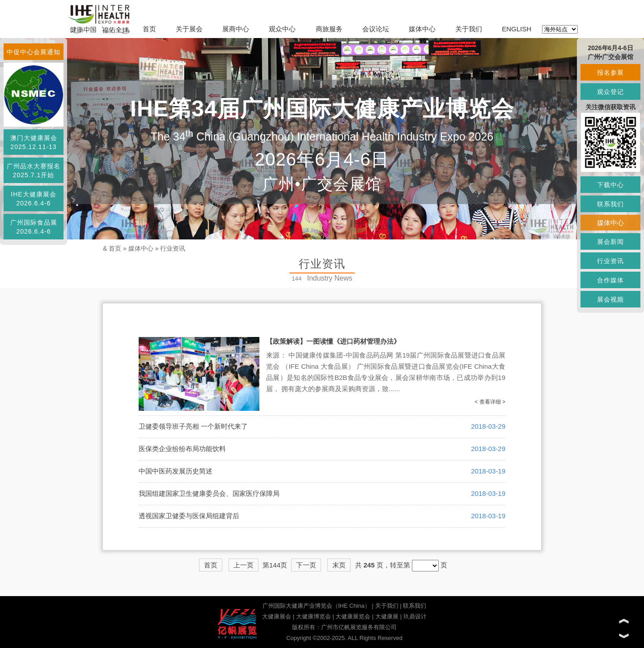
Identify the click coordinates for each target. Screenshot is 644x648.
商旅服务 (329, 29)
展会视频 (610, 299)
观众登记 (610, 92)
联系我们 (415, 606)
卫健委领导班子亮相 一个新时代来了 (193, 426)
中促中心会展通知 (34, 52)
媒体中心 (422, 29)
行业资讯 (173, 248)
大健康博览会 (314, 616)
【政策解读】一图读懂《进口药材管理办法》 (333, 341)
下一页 (306, 565)
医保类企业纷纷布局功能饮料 (182, 449)
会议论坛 (376, 29)
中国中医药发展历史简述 (176, 471)
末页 (339, 565)
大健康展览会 (353, 616)
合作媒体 (610, 280)
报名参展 (610, 72)
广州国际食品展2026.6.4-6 (34, 227)
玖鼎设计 (415, 616)
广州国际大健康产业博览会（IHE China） (316, 606)
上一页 (244, 565)
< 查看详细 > (490, 402)
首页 (149, 29)
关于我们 (469, 29)
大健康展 (387, 616)
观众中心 (282, 29)
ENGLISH (517, 29)
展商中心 (236, 29)
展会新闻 (610, 242)
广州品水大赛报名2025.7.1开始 (34, 171)
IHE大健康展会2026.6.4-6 (33, 199)
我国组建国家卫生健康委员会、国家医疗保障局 (209, 493)
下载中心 (610, 185)
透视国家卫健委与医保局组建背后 (189, 516)
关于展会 (189, 29)
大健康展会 (277, 616)
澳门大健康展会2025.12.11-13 (34, 142)
